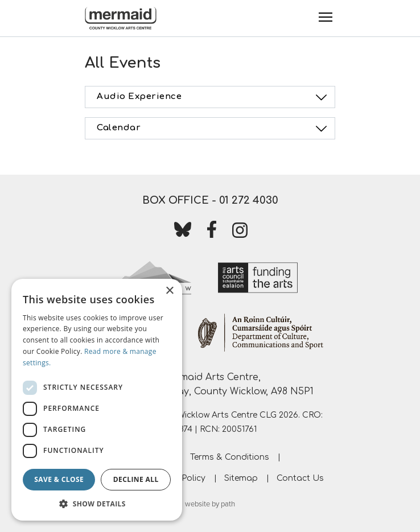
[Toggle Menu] (326, 17)
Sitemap (241, 478)
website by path (210, 504)
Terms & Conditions (230, 457)
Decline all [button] (136, 479)
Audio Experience (213, 97)
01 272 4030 (249, 200)
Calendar (213, 129)
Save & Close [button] (59, 479)
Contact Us (300, 478)
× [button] (169, 291)
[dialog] (97, 400)
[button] (97, 504)
